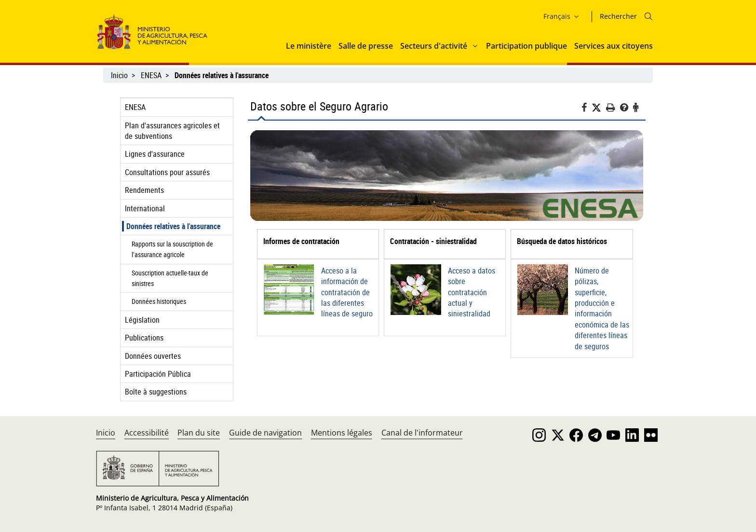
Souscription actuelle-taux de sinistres (170, 278)
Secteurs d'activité (434, 46)
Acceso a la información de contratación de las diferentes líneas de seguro (347, 292)
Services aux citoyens (614, 46)
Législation (142, 320)
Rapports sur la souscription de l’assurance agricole (172, 249)
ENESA (151, 75)
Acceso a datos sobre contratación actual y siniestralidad (472, 292)
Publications (144, 338)
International (145, 208)
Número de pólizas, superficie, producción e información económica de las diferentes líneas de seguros (602, 308)
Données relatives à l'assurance (173, 226)
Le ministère (309, 46)
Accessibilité (147, 433)
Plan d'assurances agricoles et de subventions (172, 131)
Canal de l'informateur (422, 433)
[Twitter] (599, 108)
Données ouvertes (153, 356)
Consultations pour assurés (167, 172)
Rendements (144, 190)
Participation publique (526, 46)
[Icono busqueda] (648, 16)
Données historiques (159, 301)
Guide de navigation (265, 433)
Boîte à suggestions (156, 392)
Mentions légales (342, 433)
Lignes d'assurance (155, 154)
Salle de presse (366, 46)
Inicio (119, 75)
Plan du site (199, 433)
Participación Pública (158, 374)
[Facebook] (587, 109)
